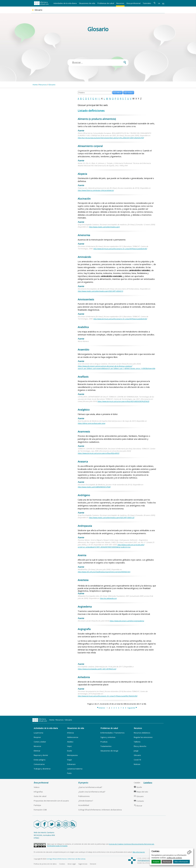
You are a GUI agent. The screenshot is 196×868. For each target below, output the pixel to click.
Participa (37, 805)
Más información (181, 862)
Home (35, 85)
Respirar (37, 737)
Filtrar (117, 92)
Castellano (148, 783)
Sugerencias (83, 864)
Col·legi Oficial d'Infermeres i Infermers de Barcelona (100, 810)
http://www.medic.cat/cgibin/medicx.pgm (104, 227)
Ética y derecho (140, 746)
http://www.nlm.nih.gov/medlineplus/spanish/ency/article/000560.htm (104, 572)
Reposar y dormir (41, 755)
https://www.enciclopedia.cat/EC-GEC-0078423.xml (97, 669)
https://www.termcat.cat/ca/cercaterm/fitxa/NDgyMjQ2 (98, 453)
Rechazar (167, 862)
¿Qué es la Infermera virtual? (90, 787)
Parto (69, 773)
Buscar (138, 806)
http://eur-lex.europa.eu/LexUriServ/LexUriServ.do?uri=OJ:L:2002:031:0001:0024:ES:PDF (111, 138)
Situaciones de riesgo (109, 751)
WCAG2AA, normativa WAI (44, 835)
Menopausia (72, 755)
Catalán (137, 783)
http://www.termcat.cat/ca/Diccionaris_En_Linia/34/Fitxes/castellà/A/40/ (120, 249)
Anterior (101, 708)
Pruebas (104, 742)
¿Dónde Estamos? (86, 801)
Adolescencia (73, 737)
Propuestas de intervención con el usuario (51, 801)
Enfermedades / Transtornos (112, 733)
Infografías (38, 792)
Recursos (120, 3)
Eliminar (37, 751)
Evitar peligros (40, 760)
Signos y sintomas (108, 737)
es (163, 3)
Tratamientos (106, 746)
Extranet (93, 864)
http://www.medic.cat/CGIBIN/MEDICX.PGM (94, 487)
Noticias (137, 764)
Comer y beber (40, 742)
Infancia (70, 733)
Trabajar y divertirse (42, 769)
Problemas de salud (106, 3)
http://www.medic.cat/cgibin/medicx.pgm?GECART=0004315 (100, 291)
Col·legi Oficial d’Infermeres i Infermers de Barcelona (66, 859)
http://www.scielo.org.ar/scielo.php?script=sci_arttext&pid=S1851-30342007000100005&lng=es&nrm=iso (111, 546)
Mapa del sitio (141, 792)
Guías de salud (40, 796)
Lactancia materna (75, 769)
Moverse (37, 746)
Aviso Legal (72, 864)
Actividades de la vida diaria (65, 3)
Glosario (52, 85)
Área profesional (133, 3)
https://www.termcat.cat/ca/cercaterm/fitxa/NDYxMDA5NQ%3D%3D (123, 401)
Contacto (139, 801)
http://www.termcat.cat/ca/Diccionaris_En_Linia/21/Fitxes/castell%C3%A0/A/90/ (108, 696)
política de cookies (174, 858)
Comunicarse (39, 764)
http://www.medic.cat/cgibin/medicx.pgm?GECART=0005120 (112, 518)
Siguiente (132, 708)
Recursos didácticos (142, 733)
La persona (38, 733)
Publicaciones (84, 796)
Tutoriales (147, 3)
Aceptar (156, 862)
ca (159, 3)
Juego (136, 751)
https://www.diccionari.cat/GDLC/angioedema (127, 621)
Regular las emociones (143, 737)
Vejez (69, 746)
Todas (128, 92)
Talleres (137, 742)
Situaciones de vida (87, 3)
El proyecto (83, 783)
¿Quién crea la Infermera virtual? (92, 792)
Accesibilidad (84, 805)
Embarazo (71, 764)
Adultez (70, 742)
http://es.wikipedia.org (108, 598)
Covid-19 (137, 760)
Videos (37, 787)
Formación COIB (40, 810)
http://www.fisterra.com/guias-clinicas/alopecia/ (96, 190)
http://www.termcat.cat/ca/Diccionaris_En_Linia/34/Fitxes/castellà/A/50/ (120, 319)
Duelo (70, 751)
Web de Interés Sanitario (44, 832)
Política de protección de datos (45, 864)
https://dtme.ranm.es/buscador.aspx (91, 423)
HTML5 (36, 838)
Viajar (69, 760)
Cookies (62, 864)
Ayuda (138, 787)
